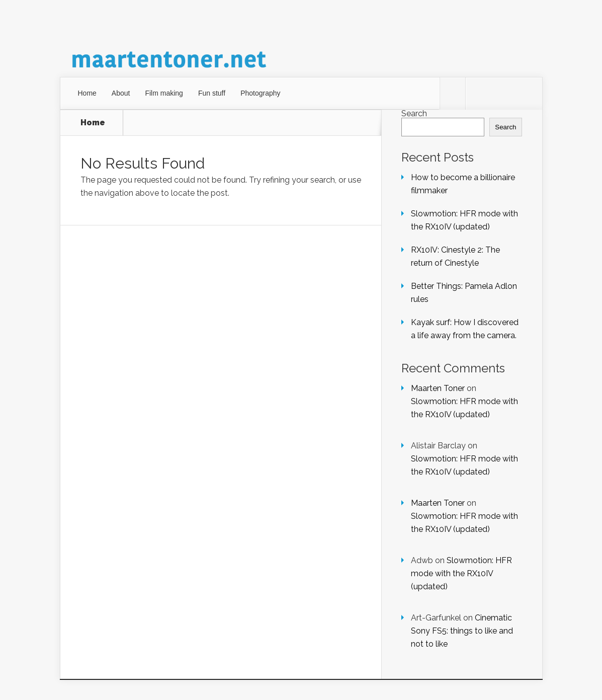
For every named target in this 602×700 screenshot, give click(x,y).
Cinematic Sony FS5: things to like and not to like (462, 631)
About (121, 93)
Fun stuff (212, 93)
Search (414, 113)
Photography (260, 93)
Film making (164, 93)
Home (87, 93)
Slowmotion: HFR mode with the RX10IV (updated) (461, 573)
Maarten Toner (438, 388)
